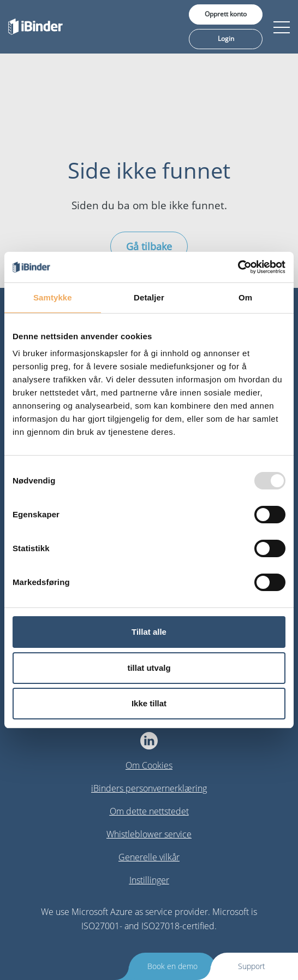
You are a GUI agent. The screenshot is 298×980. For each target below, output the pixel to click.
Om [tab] (245, 297)
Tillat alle (149, 632)
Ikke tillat (149, 703)
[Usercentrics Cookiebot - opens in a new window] (238, 267)
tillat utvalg (149, 668)
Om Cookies (149, 765)
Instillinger (149, 880)
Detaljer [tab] (149, 297)
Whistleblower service (149, 834)
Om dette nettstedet (149, 811)
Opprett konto (226, 14)
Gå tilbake (149, 246)
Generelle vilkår (149, 857)
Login (226, 39)
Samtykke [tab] (53, 297)
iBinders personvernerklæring (149, 788)
